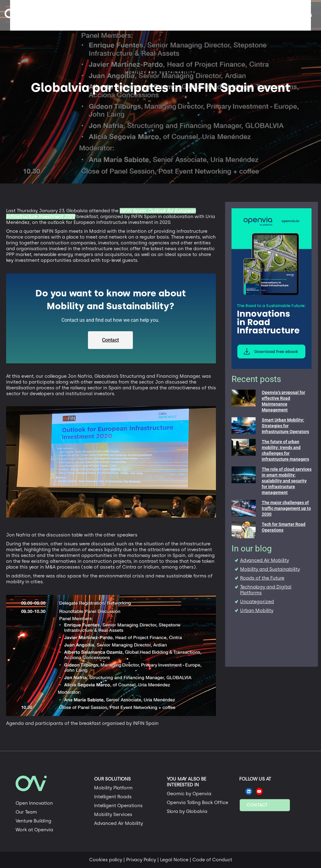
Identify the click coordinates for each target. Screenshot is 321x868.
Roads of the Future (262, 578)
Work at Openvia (34, 830)
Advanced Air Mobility (264, 560)
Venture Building (33, 821)
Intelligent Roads (113, 797)
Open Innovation (34, 803)
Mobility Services (113, 814)
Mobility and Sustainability (270, 569)
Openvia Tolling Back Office (197, 803)
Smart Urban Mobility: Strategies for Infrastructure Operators (285, 426)
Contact (257, 805)
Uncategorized (257, 602)
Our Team (26, 812)
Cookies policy (106, 860)
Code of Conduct (212, 860)
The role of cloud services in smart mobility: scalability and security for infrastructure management (287, 481)
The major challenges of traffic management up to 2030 (286, 508)
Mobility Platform (113, 788)
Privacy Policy (141, 860)
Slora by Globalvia (187, 811)
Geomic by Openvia (189, 794)
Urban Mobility (257, 610)
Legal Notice (174, 860)
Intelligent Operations (118, 806)
